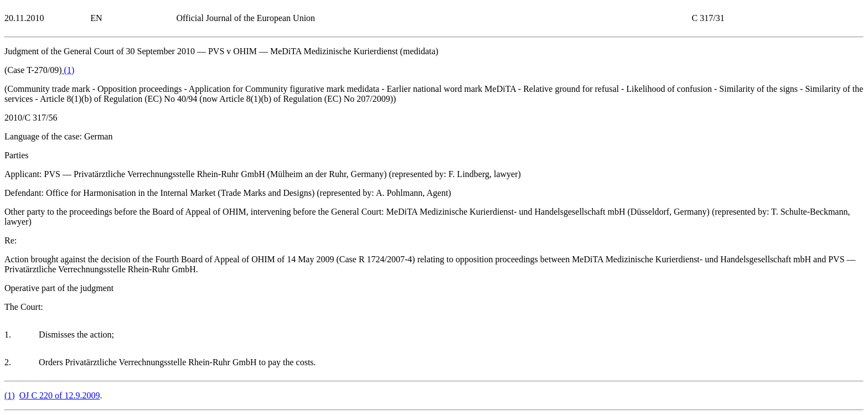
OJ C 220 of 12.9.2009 (60, 395)
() (68, 70)
